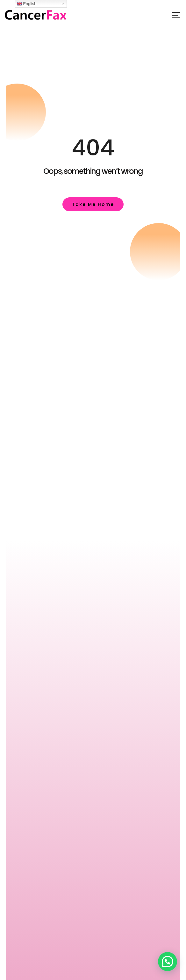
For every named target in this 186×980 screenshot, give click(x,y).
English (27, 4)
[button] (168, 962)
